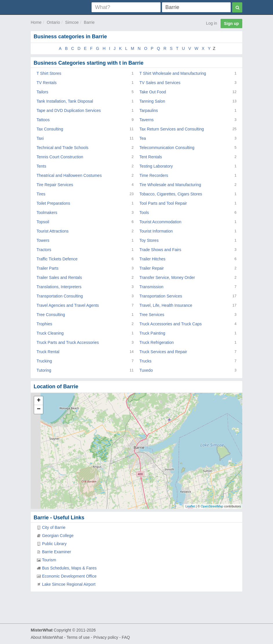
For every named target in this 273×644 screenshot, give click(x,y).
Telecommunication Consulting (167, 148)
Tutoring (44, 370)
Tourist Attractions (53, 231)
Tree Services (152, 315)
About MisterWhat (47, 637)
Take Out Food (153, 92)
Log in (212, 23)
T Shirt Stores (49, 73)
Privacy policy (106, 637)
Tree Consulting (51, 315)
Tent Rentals (151, 157)
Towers (43, 240)
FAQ (126, 637)
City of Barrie (54, 527)
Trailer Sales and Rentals (59, 277)
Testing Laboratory (156, 166)
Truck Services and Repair (163, 352)
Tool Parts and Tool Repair (163, 203)
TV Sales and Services (160, 83)
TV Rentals (47, 83)
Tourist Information (156, 231)
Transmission (151, 287)
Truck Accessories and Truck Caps (171, 324)
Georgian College (58, 536)
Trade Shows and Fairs (160, 250)
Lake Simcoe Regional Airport (69, 584)
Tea (143, 138)
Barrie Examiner (57, 552)
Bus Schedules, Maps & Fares (69, 568)
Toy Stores (149, 240)
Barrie (89, 22)
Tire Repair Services (55, 185)
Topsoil (43, 222)
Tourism (49, 560)
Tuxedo (146, 370)
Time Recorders (154, 175)
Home (36, 22)
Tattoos (43, 120)
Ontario (53, 22)
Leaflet (190, 506)
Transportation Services (161, 296)
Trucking (44, 361)
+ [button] (39, 401)
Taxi (40, 138)
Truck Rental (48, 352)
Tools (144, 213)
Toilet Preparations (53, 203)
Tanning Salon (152, 101)
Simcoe (72, 22)
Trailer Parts (48, 268)
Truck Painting (152, 333)
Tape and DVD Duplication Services (69, 110)
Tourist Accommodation (160, 222)
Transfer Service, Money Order (167, 277)
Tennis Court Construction (60, 157)
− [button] (39, 409)
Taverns (146, 120)
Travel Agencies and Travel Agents (68, 305)
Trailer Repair (152, 268)
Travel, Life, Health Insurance (166, 305)
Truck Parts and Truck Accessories (68, 342)
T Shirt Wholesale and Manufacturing (173, 73)
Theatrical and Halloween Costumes (69, 175)
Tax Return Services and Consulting (172, 129)
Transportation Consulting (60, 296)
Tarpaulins (149, 110)
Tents (41, 166)
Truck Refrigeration (157, 342)
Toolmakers (47, 213)
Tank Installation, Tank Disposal (65, 101)
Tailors (42, 92)
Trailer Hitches (152, 259)
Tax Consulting (50, 129)
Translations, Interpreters (59, 287)
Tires (41, 194)
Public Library (54, 544)
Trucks (145, 361)
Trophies (44, 324)
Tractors (44, 250)
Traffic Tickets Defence (57, 259)
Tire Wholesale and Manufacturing (170, 185)
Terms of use (78, 637)
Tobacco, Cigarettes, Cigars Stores (171, 194)
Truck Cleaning (50, 333)
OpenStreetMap (212, 506)
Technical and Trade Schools (62, 148)
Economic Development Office (69, 576)
